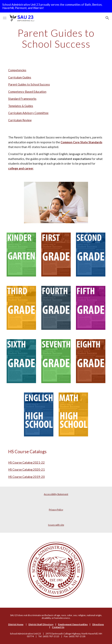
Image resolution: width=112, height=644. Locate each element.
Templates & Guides (21, 106)
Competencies (17, 70)
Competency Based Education (27, 92)
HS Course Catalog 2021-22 (26, 462)
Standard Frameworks (22, 99)
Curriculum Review (20, 120)
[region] (56, 6)
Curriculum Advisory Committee (28, 113)
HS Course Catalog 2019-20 (26, 477)
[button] (5, 18)
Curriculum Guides (20, 77)
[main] (56, 38)
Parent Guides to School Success (29, 84)
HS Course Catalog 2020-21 (26, 470)
